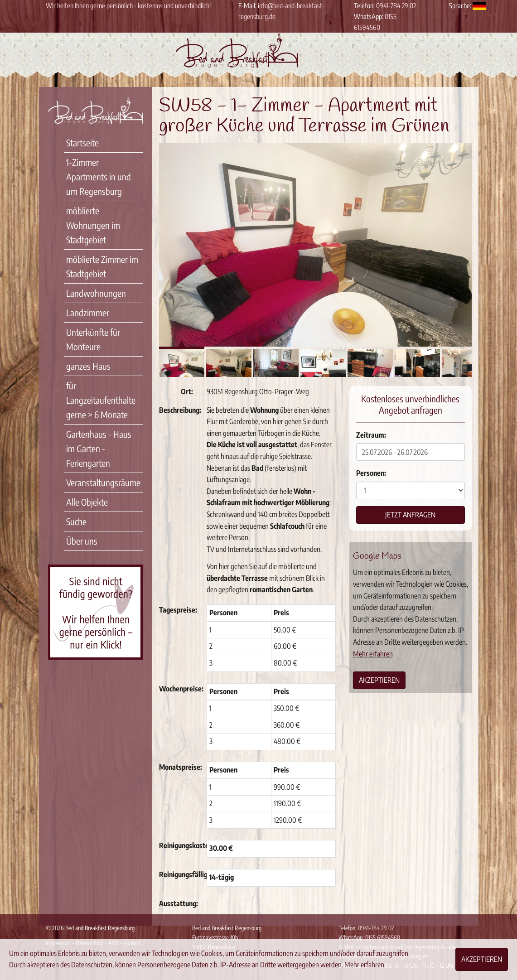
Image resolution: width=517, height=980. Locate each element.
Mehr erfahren (373, 654)
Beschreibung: (179, 410)
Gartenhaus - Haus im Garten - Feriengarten (99, 448)
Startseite (82, 142)
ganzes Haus (88, 366)
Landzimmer (88, 312)
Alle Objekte (87, 502)
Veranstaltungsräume (103, 482)
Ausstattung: (179, 903)
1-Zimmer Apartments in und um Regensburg (99, 176)
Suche (76, 521)
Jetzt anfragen (410, 515)
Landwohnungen (96, 293)
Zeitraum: (371, 435)
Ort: (187, 391)
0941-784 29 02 (396, 5)
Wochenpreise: (179, 689)
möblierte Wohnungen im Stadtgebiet (93, 225)
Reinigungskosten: (179, 845)
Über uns (82, 541)
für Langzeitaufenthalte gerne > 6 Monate (101, 400)
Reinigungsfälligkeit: (179, 874)
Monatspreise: (179, 767)
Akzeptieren (379, 680)
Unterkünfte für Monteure (93, 339)
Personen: (371, 473)
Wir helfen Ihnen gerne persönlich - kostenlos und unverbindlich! (128, 5)
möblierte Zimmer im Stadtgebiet (102, 266)
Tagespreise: (178, 610)
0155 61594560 (383, 937)
